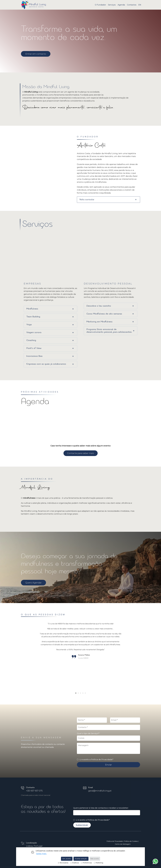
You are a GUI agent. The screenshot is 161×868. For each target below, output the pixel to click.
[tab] (109, 200)
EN (140, 5)
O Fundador (100, 5)
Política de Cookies (131, 841)
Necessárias (63, 863)
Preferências (86, 863)
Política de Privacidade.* (98, 820)
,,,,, (109, 738)
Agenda (121, 5)
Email (91, 788)
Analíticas (75, 863)
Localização (31, 843)
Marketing (98, 863)
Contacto (30, 788)
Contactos (132, 5)
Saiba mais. (41, 854)
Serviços (112, 5)
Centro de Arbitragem (123, 844)
